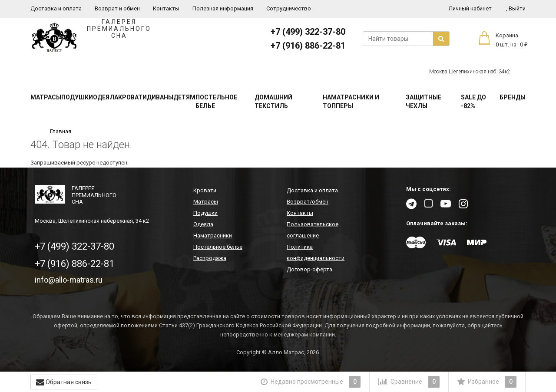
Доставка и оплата (56, 8)
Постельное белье (216, 102)
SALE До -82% (473, 102)
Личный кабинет (470, 8)
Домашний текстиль (273, 102)
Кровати (132, 97)
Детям (184, 97)
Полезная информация (223, 8)
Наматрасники (213, 236)
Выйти (516, 8)
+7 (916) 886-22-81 (308, 46)
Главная (61, 131)
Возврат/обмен (308, 202)
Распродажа (210, 258)
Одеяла (106, 97)
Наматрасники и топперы (351, 102)
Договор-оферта (309, 269)
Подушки (77, 97)
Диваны (160, 97)
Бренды (513, 97)
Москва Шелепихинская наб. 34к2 (470, 72)
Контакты (166, 8)
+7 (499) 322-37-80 (308, 32)
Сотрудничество (289, 8)
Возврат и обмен (117, 8)
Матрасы (46, 97)
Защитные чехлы (424, 102)
